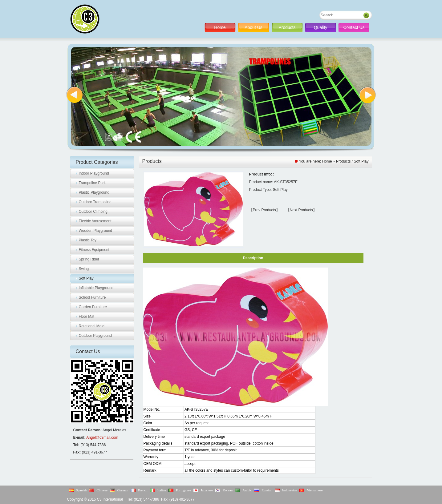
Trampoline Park (92, 183)
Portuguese (183, 490)
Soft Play (86, 278)
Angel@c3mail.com (102, 437)
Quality (321, 27)
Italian (162, 490)
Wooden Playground (96, 231)
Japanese (207, 490)
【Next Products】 (301, 210)
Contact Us (354, 27)
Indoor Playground (94, 173)
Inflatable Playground (96, 288)
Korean (228, 490)
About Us (253, 27)
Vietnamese (315, 490)
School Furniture (92, 297)
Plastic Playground (94, 192)
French (143, 490)
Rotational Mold (92, 326)
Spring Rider (89, 259)
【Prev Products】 (264, 210)
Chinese (102, 490)
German (123, 490)
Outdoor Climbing (93, 212)
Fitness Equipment (94, 250)
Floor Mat (87, 317)
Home (220, 27)
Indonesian (290, 490)
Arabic (247, 490)
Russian (267, 490)
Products (287, 27)
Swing (84, 269)
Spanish (81, 490)
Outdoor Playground (95, 336)
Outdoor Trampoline (95, 202)
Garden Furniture (93, 307)
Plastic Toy (88, 240)
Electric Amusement (95, 221)
